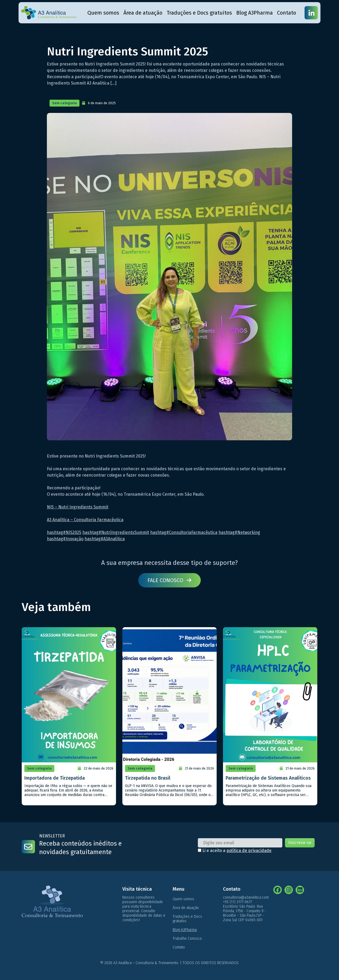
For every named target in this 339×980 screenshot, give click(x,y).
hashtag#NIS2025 (64, 532)
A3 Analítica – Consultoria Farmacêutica (85, 520)
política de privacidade (249, 851)
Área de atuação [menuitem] (143, 13)
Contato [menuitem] (287, 13)
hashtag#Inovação (65, 539)
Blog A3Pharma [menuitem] (255, 13)
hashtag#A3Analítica (105, 539)
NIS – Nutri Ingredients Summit (78, 507)
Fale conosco (169, 580)
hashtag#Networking (239, 532)
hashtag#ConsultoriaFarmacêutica (184, 532)
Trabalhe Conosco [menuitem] (187, 939)
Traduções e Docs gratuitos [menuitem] (199, 13)
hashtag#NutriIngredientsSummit (116, 532)
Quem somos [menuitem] (103, 13)
